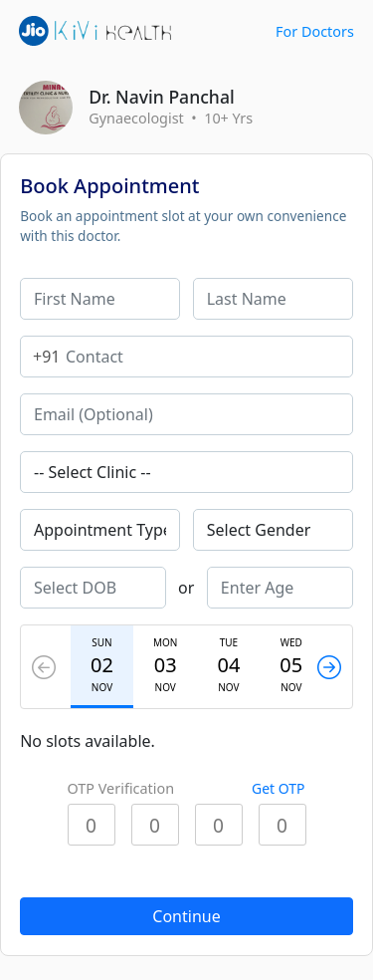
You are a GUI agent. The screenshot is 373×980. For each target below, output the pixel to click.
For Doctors (315, 31)
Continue (186, 916)
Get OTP (279, 788)
